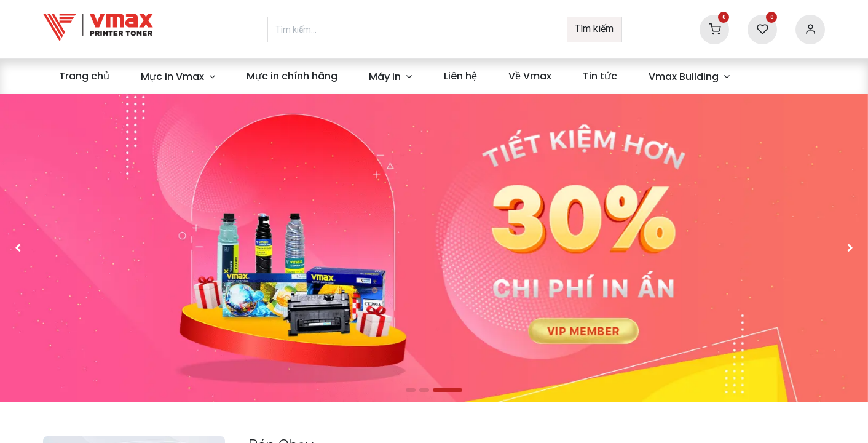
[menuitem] (84, 76)
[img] (49, 248)
